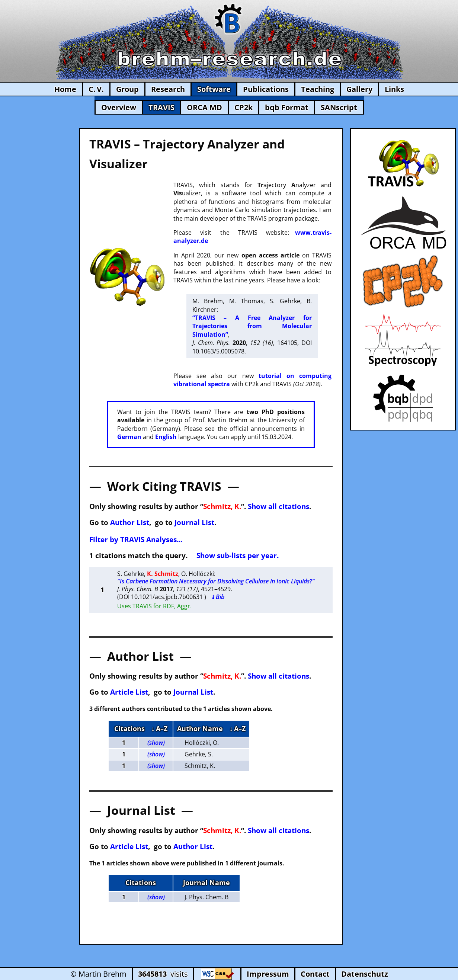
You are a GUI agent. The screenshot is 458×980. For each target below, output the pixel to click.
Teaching (318, 89)
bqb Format (287, 107)
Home (65, 89)
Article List (129, 692)
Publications (266, 89)
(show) (156, 743)
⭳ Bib (218, 597)
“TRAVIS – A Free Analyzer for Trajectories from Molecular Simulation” (252, 326)
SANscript (339, 107)
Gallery (359, 89)
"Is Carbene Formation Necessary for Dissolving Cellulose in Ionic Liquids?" (216, 581)
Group (127, 89)
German (129, 437)
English (166, 437)
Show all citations (278, 506)
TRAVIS (161, 107)
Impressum (268, 974)
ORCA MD (204, 107)
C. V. (96, 89)
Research (168, 89)
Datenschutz (365, 974)
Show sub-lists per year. (238, 555)
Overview (119, 107)
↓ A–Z (159, 728)
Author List (130, 522)
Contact (315, 974)
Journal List (194, 522)
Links (394, 89)
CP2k (244, 107)
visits (163, 974)
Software (214, 89)
